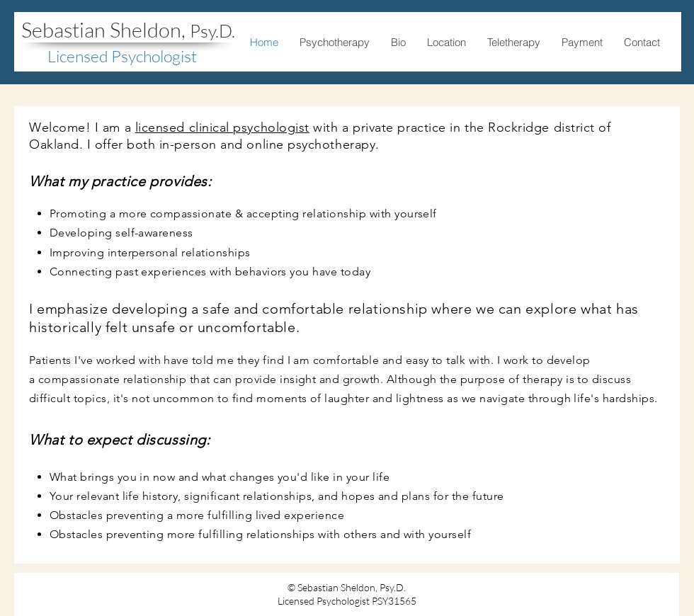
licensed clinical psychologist (222, 127)
